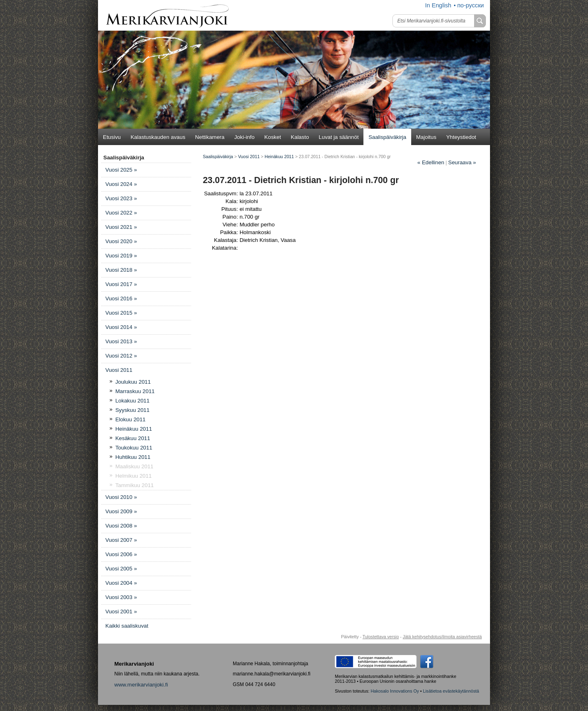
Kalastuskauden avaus (158, 137)
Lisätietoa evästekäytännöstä (451, 691)
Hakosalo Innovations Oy (395, 691)
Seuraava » (462, 162)
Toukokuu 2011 (134, 448)
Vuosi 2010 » (121, 497)
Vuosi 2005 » (121, 569)
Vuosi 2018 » (121, 270)
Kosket (273, 137)
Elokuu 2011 (130, 419)
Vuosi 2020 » (121, 241)
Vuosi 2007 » (121, 540)
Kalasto (300, 137)
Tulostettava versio (381, 637)
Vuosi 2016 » (121, 298)
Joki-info (245, 137)
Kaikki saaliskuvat (127, 626)
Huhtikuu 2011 (133, 457)
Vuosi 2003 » (121, 597)
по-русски (471, 5)
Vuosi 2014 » (121, 327)
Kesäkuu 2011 (133, 438)
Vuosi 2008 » (121, 526)
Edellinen (431, 162)
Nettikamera (210, 137)
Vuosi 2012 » (121, 356)
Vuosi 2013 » (121, 341)
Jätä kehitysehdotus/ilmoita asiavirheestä (442, 637)
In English (438, 5)
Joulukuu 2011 (133, 382)
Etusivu (112, 137)
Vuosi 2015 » (121, 313)
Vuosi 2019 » (121, 256)
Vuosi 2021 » (121, 227)
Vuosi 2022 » (121, 213)
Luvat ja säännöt (339, 137)
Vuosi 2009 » (121, 511)
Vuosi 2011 (119, 370)
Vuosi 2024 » (121, 184)
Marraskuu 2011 (135, 391)
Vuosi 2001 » (121, 612)
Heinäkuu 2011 (134, 429)
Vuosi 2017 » (121, 284)
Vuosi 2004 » (121, 583)
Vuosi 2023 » (121, 198)
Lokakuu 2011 (132, 401)
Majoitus (426, 137)
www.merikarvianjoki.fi (141, 685)
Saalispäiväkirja (387, 137)
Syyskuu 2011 (132, 410)
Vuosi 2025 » (121, 170)
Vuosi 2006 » (121, 554)
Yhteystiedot (461, 137)
